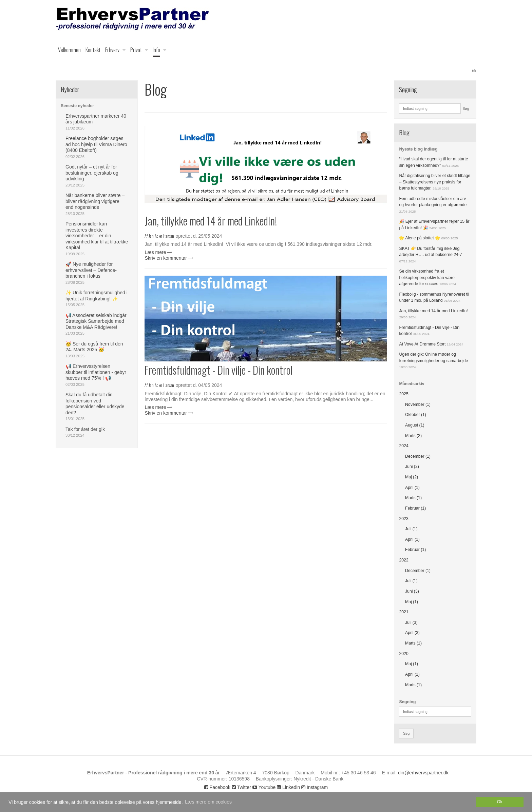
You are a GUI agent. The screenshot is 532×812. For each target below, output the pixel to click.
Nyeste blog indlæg (418, 149)
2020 (404, 654)
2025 (404, 394)
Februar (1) (415, 508)
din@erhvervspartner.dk (423, 773)
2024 (404, 446)
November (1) (418, 404)
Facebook (217, 787)
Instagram (315, 787)
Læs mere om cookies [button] (208, 802)
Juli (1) (411, 529)
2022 (404, 560)
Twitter (241, 787)
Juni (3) (412, 591)
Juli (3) (411, 622)
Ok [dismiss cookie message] (500, 802)
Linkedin (288, 787)
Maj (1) (412, 602)
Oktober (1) (416, 415)
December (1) (418, 456)
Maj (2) (412, 477)
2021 (404, 612)
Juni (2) (412, 467)
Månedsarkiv (412, 384)
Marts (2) (413, 436)
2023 (404, 519)
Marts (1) (413, 498)
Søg (466, 108)
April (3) (412, 633)
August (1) (415, 425)
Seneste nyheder (77, 106)
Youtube (264, 787)
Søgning (407, 702)
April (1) (412, 488)
